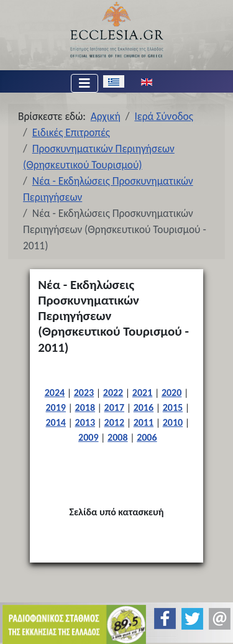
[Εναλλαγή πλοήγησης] (85, 83)
